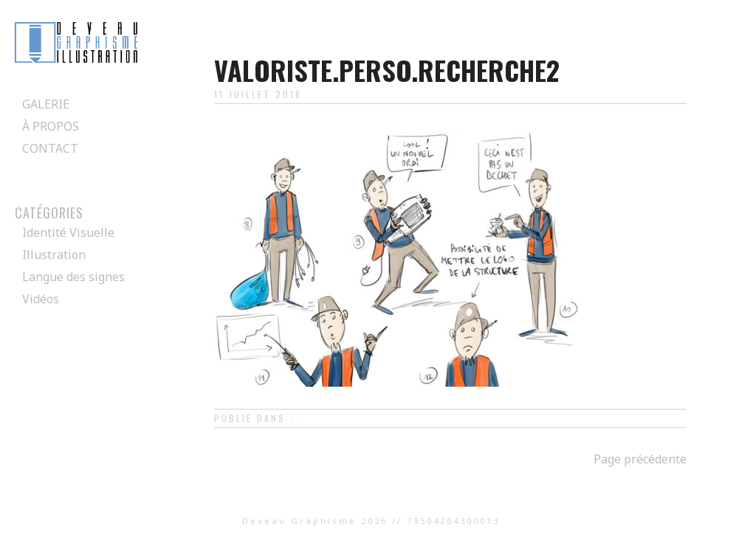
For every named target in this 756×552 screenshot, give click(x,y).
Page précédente (640, 459)
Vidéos (41, 299)
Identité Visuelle (68, 232)
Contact (50, 148)
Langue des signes (73, 277)
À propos (51, 126)
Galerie (46, 104)
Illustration (54, 255)
